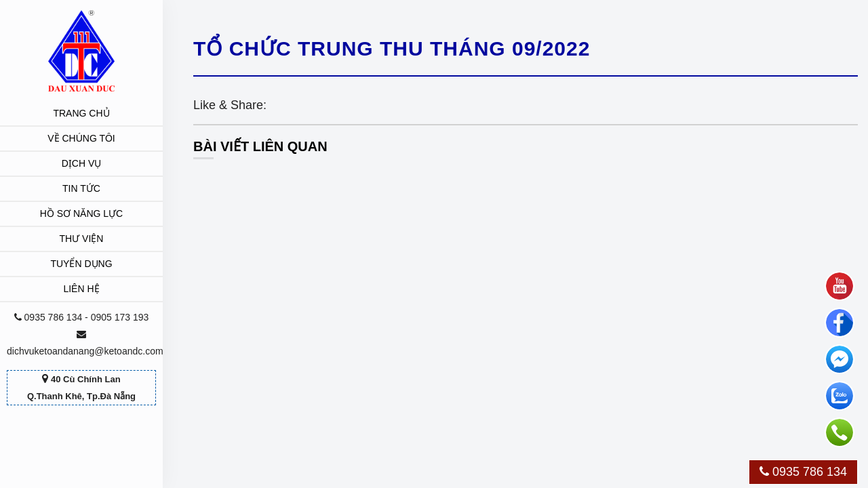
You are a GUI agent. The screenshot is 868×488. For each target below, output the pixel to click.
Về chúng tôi (81, 138)
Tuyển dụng (81, 264)
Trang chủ (81, 113)
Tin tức (81, 188)
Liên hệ (81, 289)
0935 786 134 (803, 472)
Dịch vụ (82, 163)
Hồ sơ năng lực (81, 213)
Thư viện (82, 239)
